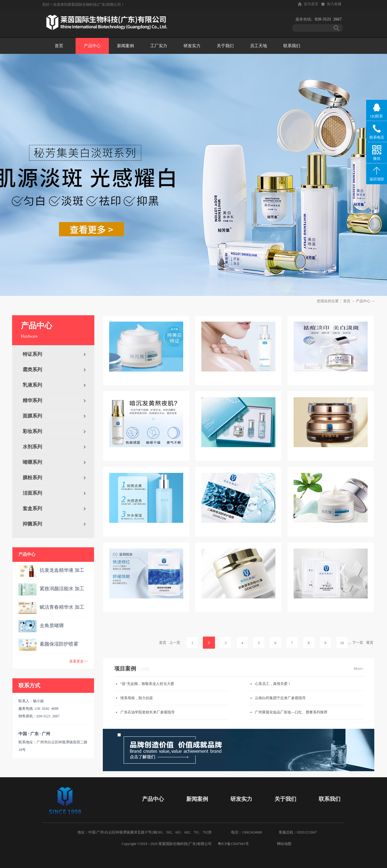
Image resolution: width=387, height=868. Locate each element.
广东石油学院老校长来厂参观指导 (148, 712)
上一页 (175, 643)
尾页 (370, 643)
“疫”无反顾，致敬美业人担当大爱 (147, 684)
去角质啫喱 (52, 626)
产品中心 (363, 301)
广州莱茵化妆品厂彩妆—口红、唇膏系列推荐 (291, 712)
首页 (59, 46)
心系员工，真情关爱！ (273, 684)
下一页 (358, 643)
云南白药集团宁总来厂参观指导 (280, 698)
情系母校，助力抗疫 (137, 698)
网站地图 (283, 844)
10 (342, 643)
